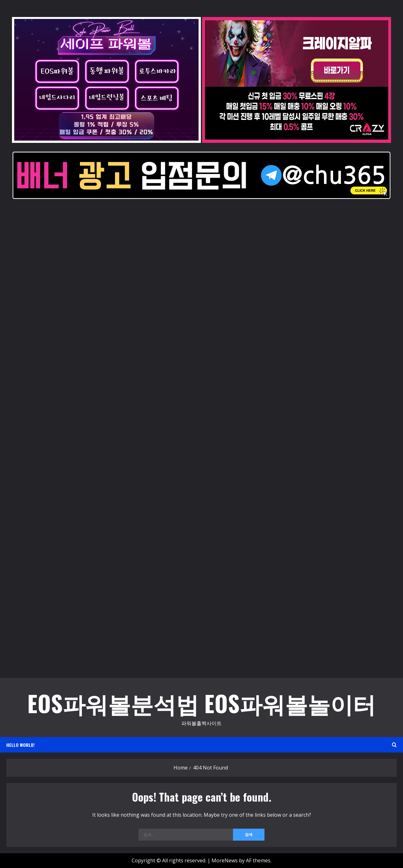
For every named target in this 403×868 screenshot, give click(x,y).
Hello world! (20, 745)
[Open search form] (394, 745)
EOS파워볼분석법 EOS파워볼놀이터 (201, 703)
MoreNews (225, 860)
